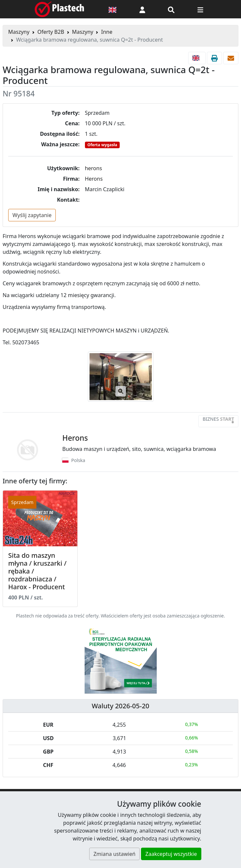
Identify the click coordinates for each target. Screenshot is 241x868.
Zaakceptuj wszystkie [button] (171, 854)
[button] (142, 9)
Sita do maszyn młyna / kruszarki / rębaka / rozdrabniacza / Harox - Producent (37, 571)
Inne (107, 32)
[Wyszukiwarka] (171, 9)
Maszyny (19, 32)
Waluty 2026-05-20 (121, 706)
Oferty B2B (51, 32)
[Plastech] (59, 9)
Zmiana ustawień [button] (114, 854)
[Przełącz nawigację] (200, 9)
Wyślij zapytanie (32, 215)
